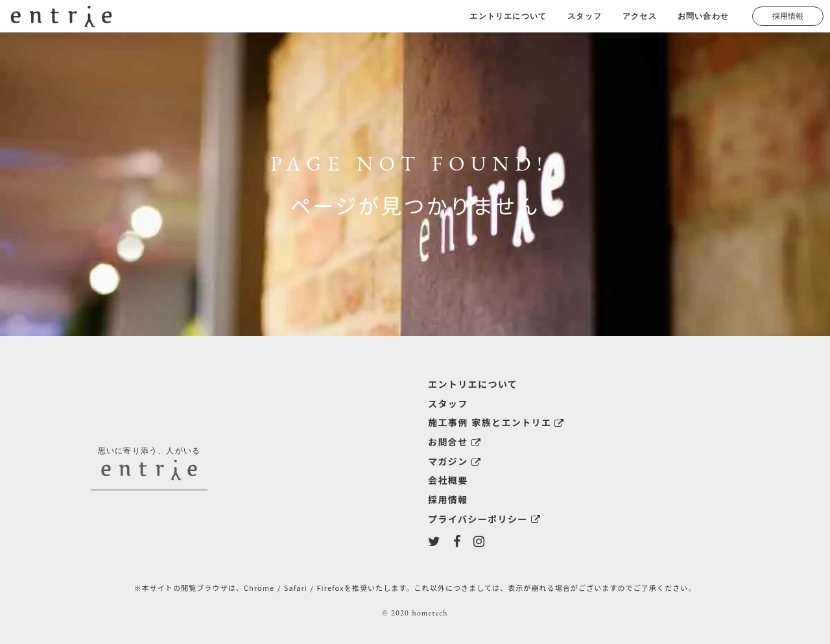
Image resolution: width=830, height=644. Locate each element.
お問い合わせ (703, 16)
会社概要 (448, 480)
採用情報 (788, 16)
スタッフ (585, 16)
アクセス (640, 16)
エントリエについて (508, 16)
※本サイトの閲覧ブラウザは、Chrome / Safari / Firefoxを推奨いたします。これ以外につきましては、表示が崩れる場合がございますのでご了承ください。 (415, 588)
